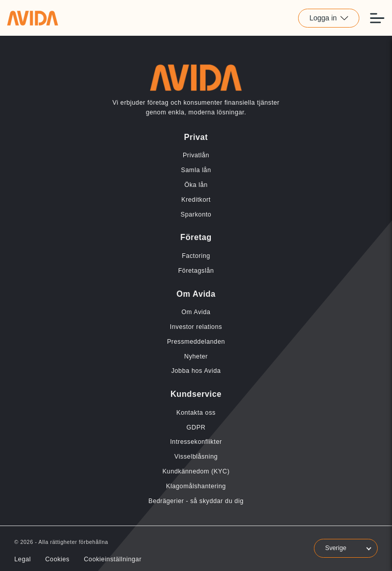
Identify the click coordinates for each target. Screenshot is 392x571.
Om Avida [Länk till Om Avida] (196, 312)
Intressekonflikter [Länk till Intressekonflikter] (196, 442)
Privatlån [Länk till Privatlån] (196, 155)
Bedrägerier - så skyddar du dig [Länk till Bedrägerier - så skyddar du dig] (196, 501)
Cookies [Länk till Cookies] (57, 559)
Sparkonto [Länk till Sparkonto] (196, 215)
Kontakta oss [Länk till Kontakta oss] (196, 413)
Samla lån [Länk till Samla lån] (196, 170)
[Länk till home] (33, 18)
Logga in (329, 18)
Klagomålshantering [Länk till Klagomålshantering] (196, 486)
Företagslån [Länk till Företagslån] (196, 271)
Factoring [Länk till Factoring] (196, 256)
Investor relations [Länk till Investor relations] (196, 327)
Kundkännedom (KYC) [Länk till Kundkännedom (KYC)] (196, 471)
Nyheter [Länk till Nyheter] (196, 356)
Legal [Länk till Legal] (22, 559)
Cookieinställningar (113, 559)
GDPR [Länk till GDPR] (196, 427)
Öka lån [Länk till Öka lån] (196, 185)
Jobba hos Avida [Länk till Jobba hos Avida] (196, 371)
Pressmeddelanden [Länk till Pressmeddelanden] (196, 342)
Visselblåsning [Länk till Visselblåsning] (196, 457)
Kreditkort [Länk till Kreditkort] (196, 200)
